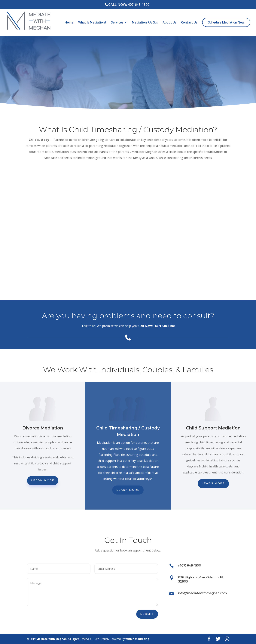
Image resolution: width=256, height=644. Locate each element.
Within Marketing (137, 639)
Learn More (43, 480)
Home (69, 23)
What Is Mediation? (92, 23)
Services (117, 23)
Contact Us (189, 23)
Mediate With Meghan (52, 639)
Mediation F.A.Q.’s (145, 23)
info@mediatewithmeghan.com (203, 593)
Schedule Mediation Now (226, 22)
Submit (147, 614)
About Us (169, 23)
